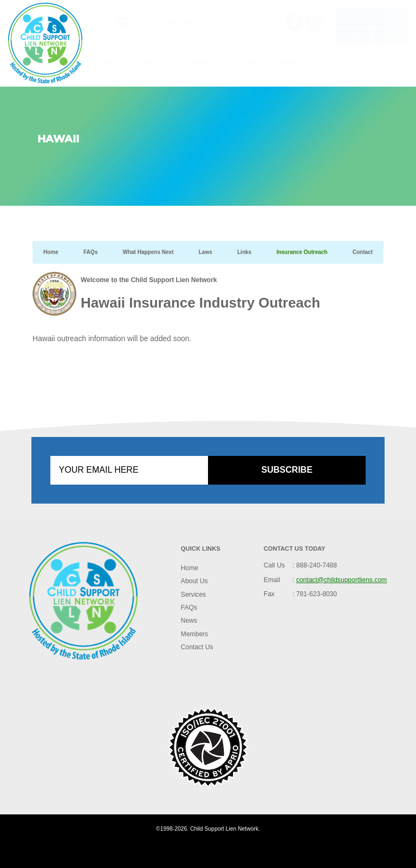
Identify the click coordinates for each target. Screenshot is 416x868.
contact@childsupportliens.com (171, 22)
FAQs (250, 63)
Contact (363, 252)
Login (353, 35)
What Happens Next (148, 252)
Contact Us (390, 63)
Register (390, 35)
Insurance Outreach (302, 252)
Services (206, 63)
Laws (206, 252)
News (289, 63)
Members (334, 63)
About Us (154, 63)
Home (109, 63)
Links (244, 252)
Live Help (372, 16)
